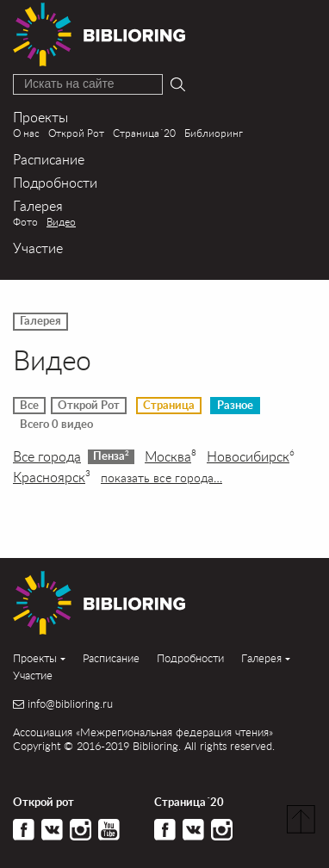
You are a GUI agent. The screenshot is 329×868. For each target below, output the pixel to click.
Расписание (49, 159)
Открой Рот (76, 133)
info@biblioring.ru (70, 704)
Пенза (111, 456)
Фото (25, 222)
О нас (26, 133)
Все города (47, 456)
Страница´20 (144, 133)
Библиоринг (214, 133)
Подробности (55, 182)
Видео (61, 222)
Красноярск (52, 477)
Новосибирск (251, 456)
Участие (38, 248)
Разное (235, 406)
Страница (169, 406)
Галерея (38, 205)
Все (29, 406)
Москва (171, 456)
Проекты (40, 117)
